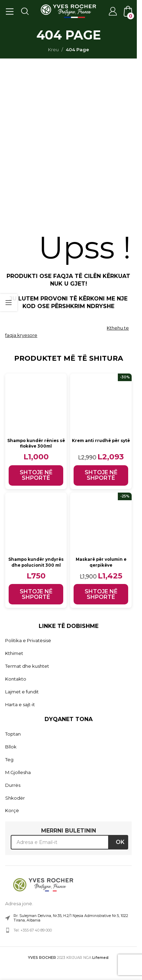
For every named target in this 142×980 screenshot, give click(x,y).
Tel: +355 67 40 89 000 (33, 930)
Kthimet (14, 653)
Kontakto (16, 679)
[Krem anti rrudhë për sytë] (101, 404)
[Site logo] (68, 11)
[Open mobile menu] (9, 11)
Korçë (12, 810)
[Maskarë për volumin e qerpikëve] (101, 523)
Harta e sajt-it (20, 704)
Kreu (53, 50)
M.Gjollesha (18, 772)
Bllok (11, 747)
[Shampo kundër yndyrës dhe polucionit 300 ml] (36, 523)
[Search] (25, 11)
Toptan (13, 734)
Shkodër (15, 798)
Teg (9, 759)
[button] (36, 475)
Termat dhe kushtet (27, 666)
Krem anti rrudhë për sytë (101, 441)
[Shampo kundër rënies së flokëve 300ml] (36, 404)
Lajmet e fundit (22, 692)
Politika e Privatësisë (28, 640)
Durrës (13, 785)
